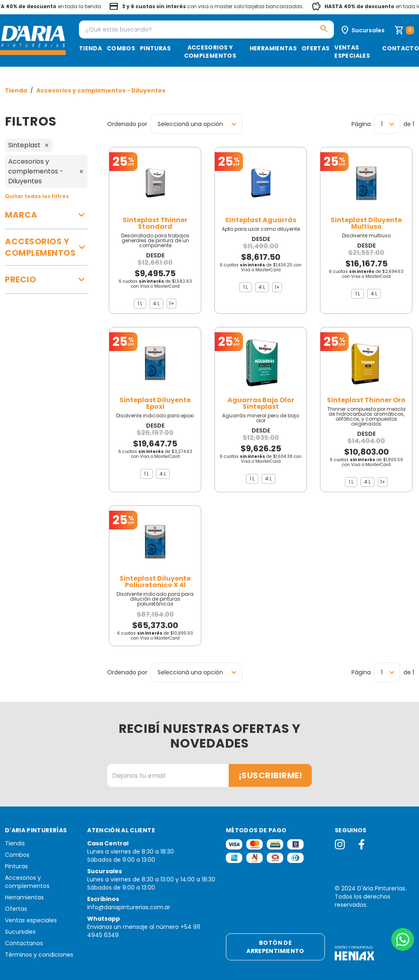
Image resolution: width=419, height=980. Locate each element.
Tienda (90, 48)
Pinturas (155, 48)
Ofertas (315, 48)
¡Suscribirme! (270, 775)
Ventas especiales (352, 52)
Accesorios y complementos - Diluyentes (101, 90)
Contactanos (24, 943)
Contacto (401, 48)
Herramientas (273, 48)
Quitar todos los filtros (37, 196)
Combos (121, 48)
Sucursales (20, 932)
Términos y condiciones (39, 955)
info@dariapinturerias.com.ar (129, 907)
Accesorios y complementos (210, 52)
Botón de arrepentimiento (275, 947)
